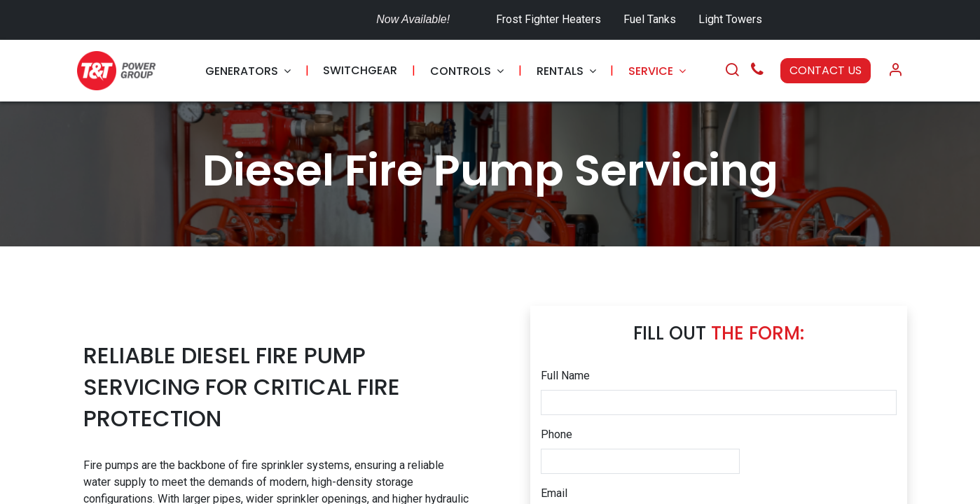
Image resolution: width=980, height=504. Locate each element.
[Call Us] (757, 71)
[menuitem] (248, 71)
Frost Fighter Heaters (548, 19)
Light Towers (730, 19)
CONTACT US (826, 70)
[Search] (732, 71)
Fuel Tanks (651, 19)
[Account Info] (895, 71)
